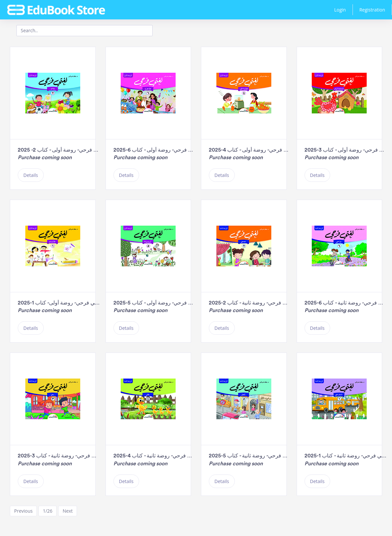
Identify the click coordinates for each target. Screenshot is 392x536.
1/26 (48, 511)
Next (68, 511)
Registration (372, 10)
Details (31, 175)
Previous (23, 511)
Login (340, 10)
